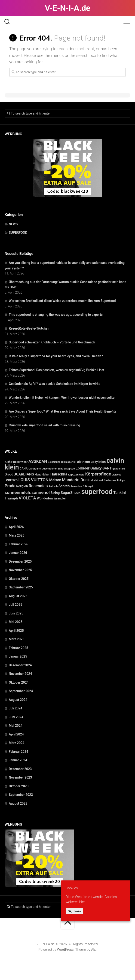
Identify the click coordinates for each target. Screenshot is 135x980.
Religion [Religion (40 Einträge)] (22, 486)
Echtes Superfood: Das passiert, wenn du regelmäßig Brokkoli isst (57, 370)
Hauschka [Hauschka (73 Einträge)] (59, 474)
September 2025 (21, 587)
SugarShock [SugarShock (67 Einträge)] (71, 493)
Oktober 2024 (19, 682)
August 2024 (18, 700)
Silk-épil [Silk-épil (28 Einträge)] (88, 486)
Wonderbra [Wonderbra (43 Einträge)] (45, 498)
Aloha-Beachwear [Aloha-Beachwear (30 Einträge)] (16, 462)
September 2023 (21, 795)
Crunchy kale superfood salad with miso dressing (44, 425)
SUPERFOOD (18, 233)
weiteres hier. (76, 902)
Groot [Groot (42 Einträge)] (9, 474)
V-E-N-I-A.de (67, 8)
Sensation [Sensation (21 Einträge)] (76, 486)
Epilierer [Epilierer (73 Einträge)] (83, 468)
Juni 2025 (16, 613)
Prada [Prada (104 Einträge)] (10, 486)
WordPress (65, 950)
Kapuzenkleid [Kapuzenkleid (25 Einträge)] (76, 475)
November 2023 (20, 777)
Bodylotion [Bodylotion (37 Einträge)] (98, 462)
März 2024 (17, 743)
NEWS (13, 224)
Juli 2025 (15, 605)
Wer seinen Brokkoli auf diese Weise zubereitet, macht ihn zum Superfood (62, 301)
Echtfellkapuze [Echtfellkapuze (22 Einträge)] (66, 469)
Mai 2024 (16, 726)
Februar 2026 (18, 544)
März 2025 (17, 639)
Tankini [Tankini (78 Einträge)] (120, 493)
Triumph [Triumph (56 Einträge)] (11, 498)
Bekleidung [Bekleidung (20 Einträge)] (54, 462)
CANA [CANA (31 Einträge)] (24, 468)
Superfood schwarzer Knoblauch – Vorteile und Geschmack (52, 342)
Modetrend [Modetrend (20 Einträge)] (97, 480)
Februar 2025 (18, 648)
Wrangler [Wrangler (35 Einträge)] (60, 498)
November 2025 (20, 570)
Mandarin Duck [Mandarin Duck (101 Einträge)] (76, 480)
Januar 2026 (18, 553)
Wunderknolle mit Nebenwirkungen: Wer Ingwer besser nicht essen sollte (62, 398)
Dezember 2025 (20, 561)
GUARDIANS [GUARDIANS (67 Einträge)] (24, 474)
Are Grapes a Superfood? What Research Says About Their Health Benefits (63, 411)
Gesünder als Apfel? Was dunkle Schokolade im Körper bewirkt (54, 384)
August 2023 (18, 803)
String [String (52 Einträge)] (55, 493)
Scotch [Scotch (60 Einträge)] (64, 486)
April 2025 (16, 631)
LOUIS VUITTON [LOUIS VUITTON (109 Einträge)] (33, 480)
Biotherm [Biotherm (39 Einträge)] (83, 462)
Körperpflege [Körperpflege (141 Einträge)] (98, 474)
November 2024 (20, 674)
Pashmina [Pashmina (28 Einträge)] (110, 480)
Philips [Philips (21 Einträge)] (121, 480)
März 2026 (17, 535)
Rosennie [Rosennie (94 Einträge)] (37, 486)
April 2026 (16, 527)
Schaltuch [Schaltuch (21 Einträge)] (52, 486)
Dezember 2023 (20, 769)
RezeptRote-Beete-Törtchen (29, 328)
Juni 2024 (16, 717)
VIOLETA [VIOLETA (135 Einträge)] (27, 498)
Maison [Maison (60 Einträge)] (55, 480)
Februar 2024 (18, 752)
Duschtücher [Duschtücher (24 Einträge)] (49, 469)
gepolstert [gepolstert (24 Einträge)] (119, 469)
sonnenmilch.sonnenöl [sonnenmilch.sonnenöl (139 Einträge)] (27, 492)
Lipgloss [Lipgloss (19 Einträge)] (117, 475)
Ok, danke (74, 911)
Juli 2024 (15, 708)
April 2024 (16, 734)
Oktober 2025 (19, 579)
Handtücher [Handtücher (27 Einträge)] (42, 475)
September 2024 (21, 691)
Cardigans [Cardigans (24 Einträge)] (35, 469)
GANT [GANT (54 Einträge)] (107, 468)
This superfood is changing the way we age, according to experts (56, 315)
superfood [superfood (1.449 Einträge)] (97, 492)
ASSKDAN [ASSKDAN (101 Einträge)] (38, 461)
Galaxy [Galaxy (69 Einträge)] (96, 468)
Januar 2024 (18, 760)
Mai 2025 (16, 622)
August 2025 (18, 596)
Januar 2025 (18, 656)
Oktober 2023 (19, 786)
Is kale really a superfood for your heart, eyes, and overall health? (56, 356)
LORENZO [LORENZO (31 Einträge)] (11, 480)
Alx (93, 950)
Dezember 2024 (20, 665)
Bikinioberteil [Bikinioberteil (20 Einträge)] (69, 462)
